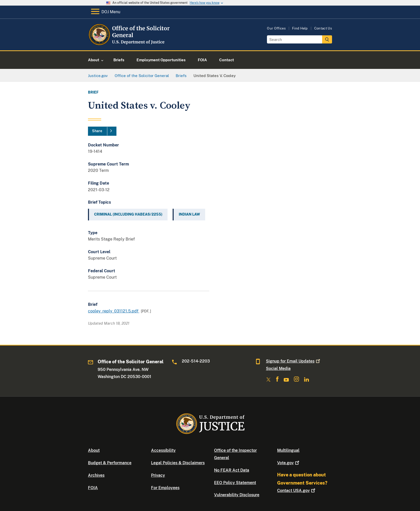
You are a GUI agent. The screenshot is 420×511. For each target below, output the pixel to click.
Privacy (158, 475)
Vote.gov (289, 463)
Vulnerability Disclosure (237, 495)
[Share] (102, 131)
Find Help (300, 28)
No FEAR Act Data (232, 470)
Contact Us (323, 28)
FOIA (93, 488)
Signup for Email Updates (294, 361)
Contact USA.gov (297, 491)
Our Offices (276, 28)
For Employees (165, 488)
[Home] (129, 44)
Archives (96, 475)
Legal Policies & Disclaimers (178, 463)
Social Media (278, 369)
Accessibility (163, 450)
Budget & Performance (110, 463)
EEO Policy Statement (235, 483)
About (94, 450)
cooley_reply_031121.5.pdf (114, 311)
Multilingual (288, 450)
